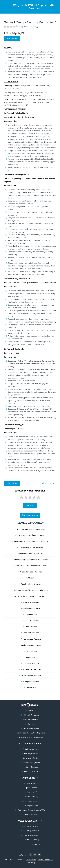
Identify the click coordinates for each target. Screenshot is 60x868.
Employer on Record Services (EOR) (31, 810)
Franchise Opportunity (31, 719)
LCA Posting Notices (31, 728)
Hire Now (12, 39)
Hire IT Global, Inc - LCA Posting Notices (31, 733)
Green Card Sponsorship (31, 844)
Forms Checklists (31, 815)
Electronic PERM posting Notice (31, 737)
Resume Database (31, 771)
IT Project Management (31, 762)
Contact (31, 710)
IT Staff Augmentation (31, 749)
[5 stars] (38, 497)
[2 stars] (26, 497)
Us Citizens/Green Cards (31, 801)
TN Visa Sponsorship (31, 835)
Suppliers (31, 724)
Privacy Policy (30, 515)
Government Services (31, 758)
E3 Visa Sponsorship (31, 831)
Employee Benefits (31, 792)
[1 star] (22, 497)
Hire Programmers (31, 754)
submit (30, 505)
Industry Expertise (31, 767)
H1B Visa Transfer (31, 826)
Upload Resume (31, 788)
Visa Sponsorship (31, 806)
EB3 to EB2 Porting (31, 840)
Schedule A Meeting (31, 715)
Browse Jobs (31, 783)
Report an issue (49, 483)
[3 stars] (30, 497)
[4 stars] (34, 497)
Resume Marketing (31, 797)
